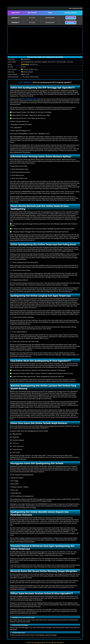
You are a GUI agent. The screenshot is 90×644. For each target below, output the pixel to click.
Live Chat (71, 18)
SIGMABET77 (28, 82)
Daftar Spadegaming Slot (30, 99)
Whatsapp (71, 23)
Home (20, 82)
